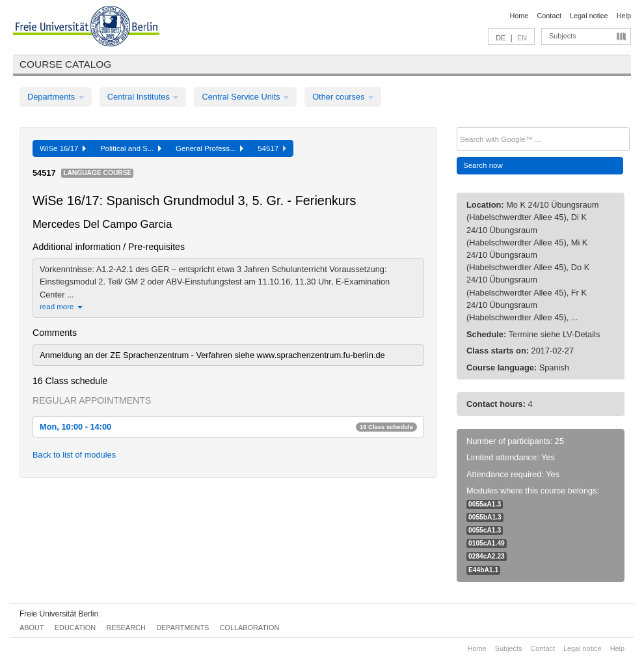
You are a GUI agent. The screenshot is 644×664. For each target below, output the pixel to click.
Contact (549, 16)
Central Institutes (143, 97)
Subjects (563, 36)
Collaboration (250, 628)
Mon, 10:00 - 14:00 (228, 427)
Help (624, 16)
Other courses (343, 97)
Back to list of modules (74, 455)
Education (75, 628)
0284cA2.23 (487, 556)
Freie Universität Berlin (59, 614)
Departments (56, 97)
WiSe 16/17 (63, 148)
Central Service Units (245, 97)
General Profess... (209, 148)
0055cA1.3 (485, 530)
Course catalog (65, 64)
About (32, 628)
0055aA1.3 (485, 504)
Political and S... (131, 148)
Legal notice (589, 16)
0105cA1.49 (487, 543)
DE (501, 38)
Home (519, 16)
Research (126, 628)
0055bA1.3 (485, 517)
